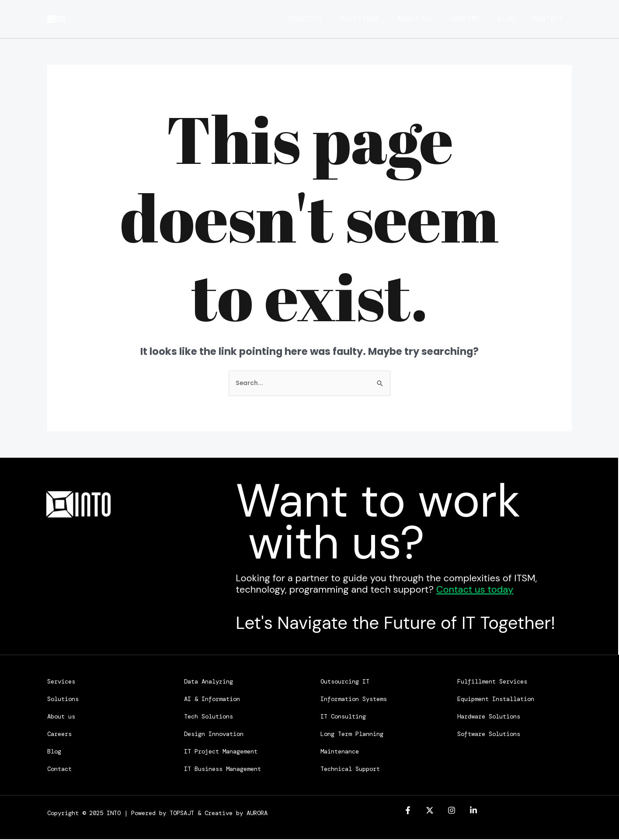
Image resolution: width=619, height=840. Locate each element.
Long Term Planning (352, 735)
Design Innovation (214, 735)
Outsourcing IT (345, 682)
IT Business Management (223, 770)
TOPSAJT (182, 814)
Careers (465, 19)
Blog (511, 19)
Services (292, 19)
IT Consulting (343, 717)
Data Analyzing (209, 682)
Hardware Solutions (489, 717)
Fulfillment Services (492, 682)
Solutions (351, 19)
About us (410, 19)
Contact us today (475, 590)
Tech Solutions (209, 717)
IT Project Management (221, 752)
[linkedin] (473, 812)
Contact (556, 19)
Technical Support (350, 770)
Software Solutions (489, 735)
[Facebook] (408, 812)
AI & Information (212, 700)
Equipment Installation (496, 700)
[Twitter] (430, 812)
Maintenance (340, 752)
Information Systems (354, 700)
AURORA (257, 814)
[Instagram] (452, 812)
